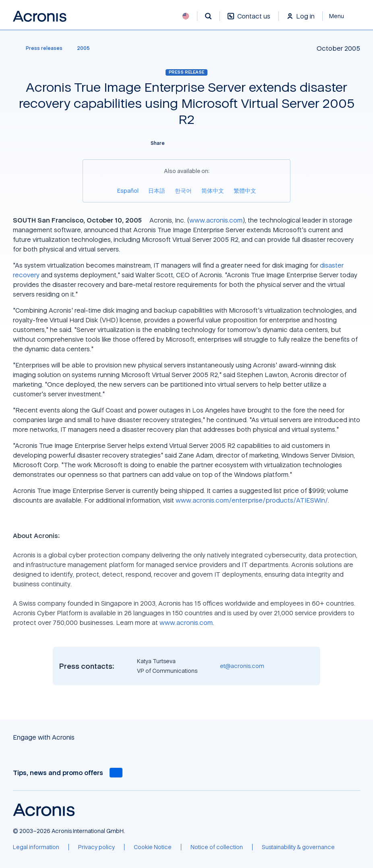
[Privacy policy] (96, 847)
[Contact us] (249, 20)
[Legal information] (36, 847)
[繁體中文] (245, 191)
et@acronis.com (242, 666)
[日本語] (157, 191)
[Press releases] (39, 48)
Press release (186, 72)
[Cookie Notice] (153, 847)
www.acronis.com (216, 220)
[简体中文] (213, 191)
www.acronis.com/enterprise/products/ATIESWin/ (252, 500)
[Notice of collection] (217, 847)
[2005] (83, 48)
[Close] (341, 16)
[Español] (128, 191)
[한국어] (183, 191)
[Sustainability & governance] (298, 847)
